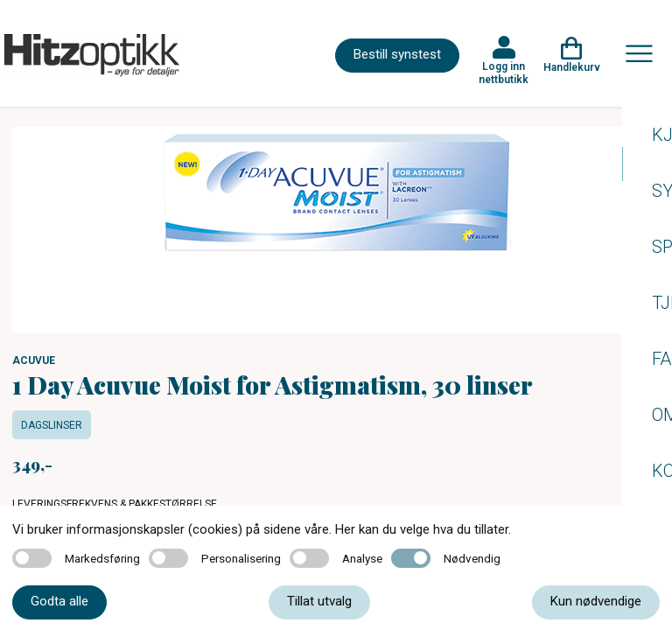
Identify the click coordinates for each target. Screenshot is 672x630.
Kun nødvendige (596, 601)
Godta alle (59, 601)
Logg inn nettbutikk (504, 73)
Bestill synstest (397, 54)
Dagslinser (52, 425)
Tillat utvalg (319, 601)
